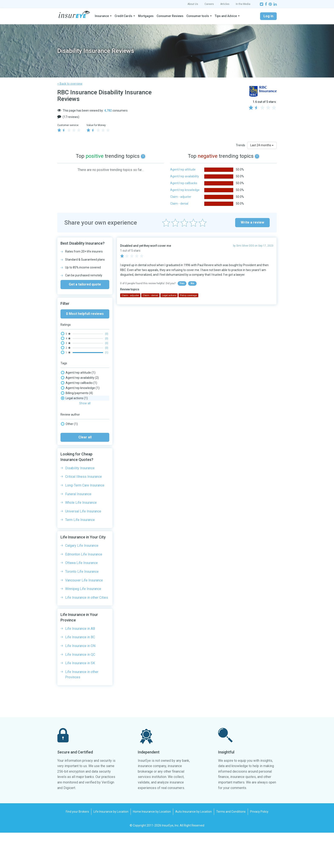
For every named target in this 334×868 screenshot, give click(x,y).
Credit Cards (123, 16)
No (192, 283)
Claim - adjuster (181, 197)
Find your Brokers (77, 847)
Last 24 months (262, 145)
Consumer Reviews (170, 16)
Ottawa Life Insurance (81, 598)
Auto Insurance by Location (194, 847)
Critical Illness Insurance (83, 512)
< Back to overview (70, 84)
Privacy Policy (259, 847)
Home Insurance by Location (152, 847)
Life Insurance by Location (111, 847)
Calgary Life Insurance (82, 581)
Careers (209, 4)
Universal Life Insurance (83, 547)
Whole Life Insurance (81, 538)
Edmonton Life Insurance (84, 590)
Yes (182, 283)
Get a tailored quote (85, 284)
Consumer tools (198, 16)
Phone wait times (77, 434)
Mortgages (146, 16)
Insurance (102, 16)
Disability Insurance (80, 503)
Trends (240, 145)
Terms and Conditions (231, 847)
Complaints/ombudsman (82, 413)
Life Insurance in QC (80, 690)
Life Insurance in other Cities (87, 633)
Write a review (252, 222)
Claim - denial (179, 204)
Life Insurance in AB (80, 664)
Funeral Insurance (78, 529)
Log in (268, 16)
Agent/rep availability (185, 176)
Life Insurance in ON (80, 681)
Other (69, 459)
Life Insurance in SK (80, 698)
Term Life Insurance (80, 555)
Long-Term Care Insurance (85, 521)
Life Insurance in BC (80, 672)
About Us (193, 4)
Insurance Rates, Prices (81, 424)
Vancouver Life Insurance (84, 616)
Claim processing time (80, 408)
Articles (225, 4)
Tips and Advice (226, 16)
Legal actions (74, 429)
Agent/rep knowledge (185, 190)
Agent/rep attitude (183, 169)
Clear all (85, 473)
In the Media (243, 4)
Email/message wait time (83, 419)
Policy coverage (76, 439)
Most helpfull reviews (85, 314)
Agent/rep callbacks (184, 183)
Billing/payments (77, 393)
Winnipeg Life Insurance (83, 624)
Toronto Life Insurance (82, 607)
